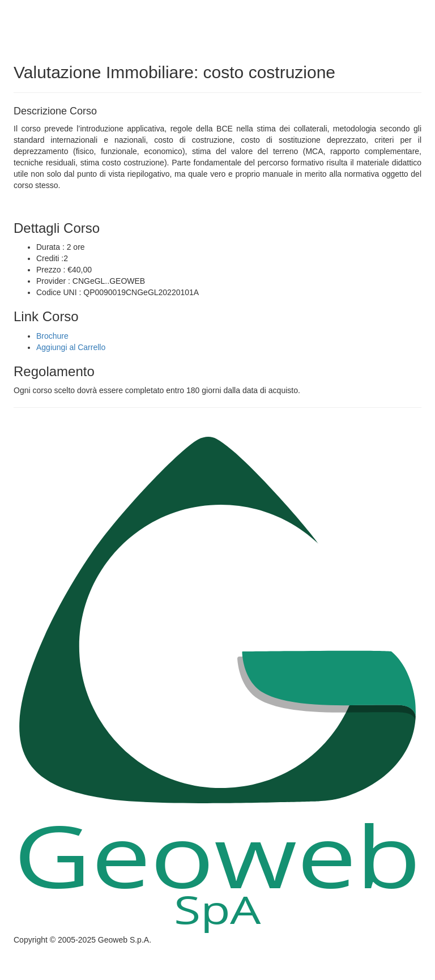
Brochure (52, 336)
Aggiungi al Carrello (71, 347)
